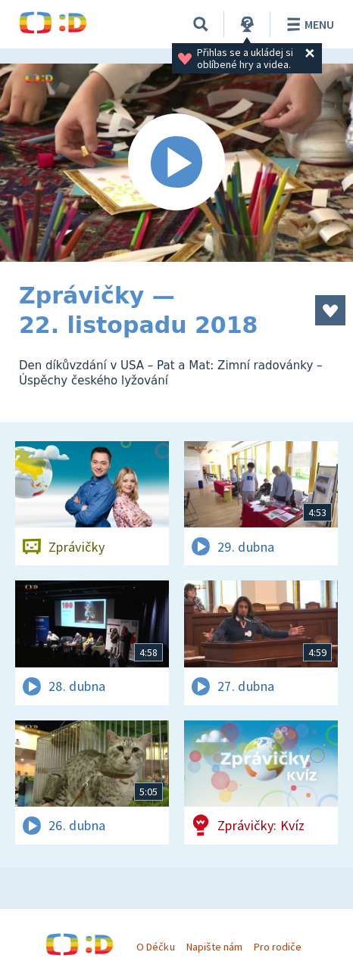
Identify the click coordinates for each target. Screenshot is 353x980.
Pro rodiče (278, 947)
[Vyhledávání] (201, 24)
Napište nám (214, 947)
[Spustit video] (176, 163)
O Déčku (155, 947)
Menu (308, 24)
